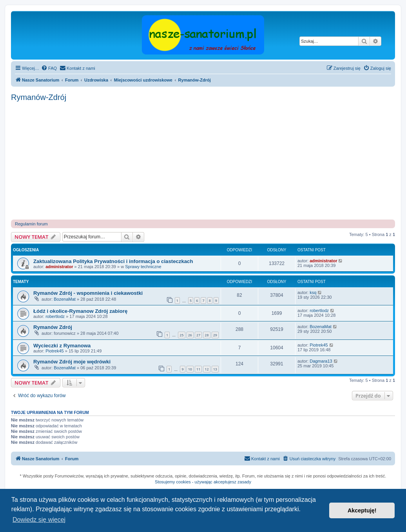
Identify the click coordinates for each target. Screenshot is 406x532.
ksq (313, 292)
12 (207, 369)
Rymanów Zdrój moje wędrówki (72, 362)
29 (215, 335)
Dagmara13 (321, 361)
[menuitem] (49, 68)
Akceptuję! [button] (362, 510)
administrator (59, 267)
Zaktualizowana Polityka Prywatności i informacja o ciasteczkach (113, 261)
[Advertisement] (208, 161)
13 (215, 369)
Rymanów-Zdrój (39, 97)
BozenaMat (65, 299)
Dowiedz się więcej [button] (39, 520)
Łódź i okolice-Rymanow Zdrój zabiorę (80, 311)
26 (190, 335)
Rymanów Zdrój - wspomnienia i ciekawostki (88, 293)
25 (181, 335)
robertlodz (55, 316)
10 (190, 369)
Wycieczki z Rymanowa (62, 346)
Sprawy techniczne (143, 267)
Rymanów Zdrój (53, 327)
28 (207, 335)
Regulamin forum (31, 224)
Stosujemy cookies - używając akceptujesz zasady (203, 482)
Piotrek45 (54, 351)
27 (198, 335)
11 (198, 369)
